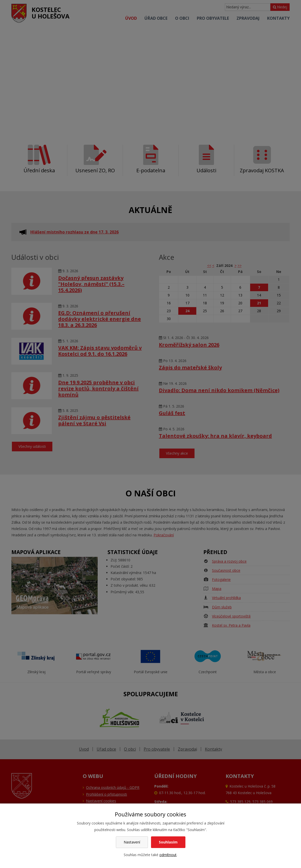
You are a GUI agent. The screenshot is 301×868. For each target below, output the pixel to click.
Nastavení (132, 842)
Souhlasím (168, 842)
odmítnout (168, 855)
